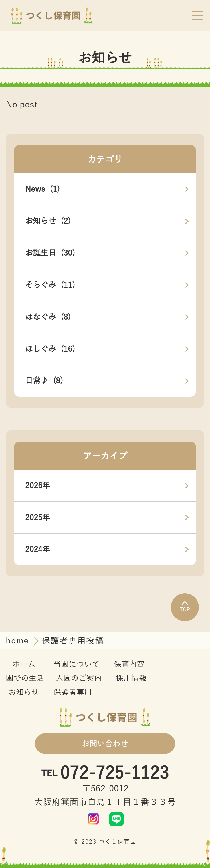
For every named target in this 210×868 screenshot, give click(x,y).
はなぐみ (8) (48, 317)
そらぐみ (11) (50, 285)
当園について (76, 664)
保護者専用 (73, 692)
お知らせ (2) (48, 221)
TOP (185, 607)
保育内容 (129, 664)
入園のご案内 (79, 678)
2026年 (38, 486)
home (19, 641)
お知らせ (24, 692)
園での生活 (25, 678)
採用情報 (131, 678)
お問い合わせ (105, 744)
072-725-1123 (114, 774)
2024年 (38, 549)
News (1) (42, 189)
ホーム (24, 664)
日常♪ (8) (44, 381)
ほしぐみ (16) (50, 349)
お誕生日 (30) (50, 253)
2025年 (38, 518)
